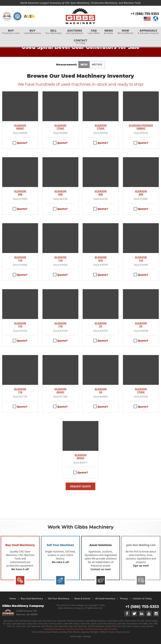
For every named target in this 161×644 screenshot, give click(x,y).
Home (12, 599)
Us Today (80, 42)
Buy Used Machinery (32, 599)
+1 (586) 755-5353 (145, 14)
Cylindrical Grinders (75, 629)
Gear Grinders (111, 629)
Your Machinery (53, 32)
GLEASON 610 (101, 259)
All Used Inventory (105, 599)
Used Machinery (32, 32)
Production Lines (11, 32)
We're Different (125, 32)
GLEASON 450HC (20, 127)
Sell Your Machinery (59, 599)
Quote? (22, 143)
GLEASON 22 (101, 325)
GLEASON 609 (101, 193)
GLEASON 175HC (60, 127)
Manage (87, 636)
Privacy (124, 599)
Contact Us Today (142, 599)
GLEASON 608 (20, 193)
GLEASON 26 (101, 391)
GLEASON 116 (20, 259)
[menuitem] (11, 32)
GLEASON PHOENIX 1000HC (141, 127)
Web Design (76, 636)
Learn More (94, 32)
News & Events (82, 599)
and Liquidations (75, 32)
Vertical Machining (94, 629)
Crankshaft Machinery (54, 629)
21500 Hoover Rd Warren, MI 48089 (27, 613)
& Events (109, 32)
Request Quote (81, 486)
